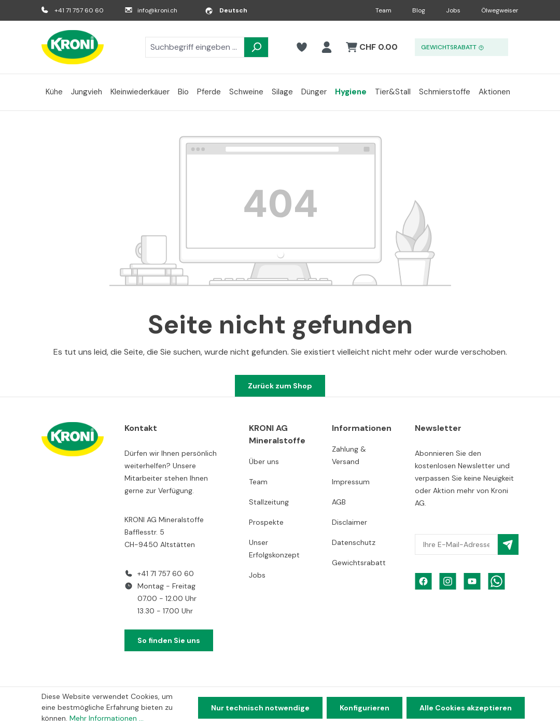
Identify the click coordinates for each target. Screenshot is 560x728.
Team (383, 10)
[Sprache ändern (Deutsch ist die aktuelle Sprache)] (226, 10)
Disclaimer (349, 522)
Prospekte (266, 522)
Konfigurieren (365, 708)
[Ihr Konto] (327, 47)
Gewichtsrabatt (359, 563)
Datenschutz (354, 542)
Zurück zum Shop (280, 386)
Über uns (264, 461)
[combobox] (195, 47)
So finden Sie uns (169, 640)
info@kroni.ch (157, 10)
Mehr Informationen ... (107, 718)
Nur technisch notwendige (260, 708)
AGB (339, 502)
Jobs (453, 10)
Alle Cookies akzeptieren (466, 708)
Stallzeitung (269, 502)
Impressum (351, 482)
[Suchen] (256, 47)
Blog (419, 10)
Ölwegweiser (500, 10)
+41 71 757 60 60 (79, 10)
